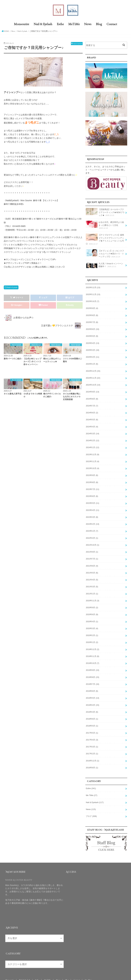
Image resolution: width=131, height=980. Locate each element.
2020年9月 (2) (92, 599)
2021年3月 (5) (92, 579)
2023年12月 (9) (92, 450)
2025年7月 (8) (92, 321)
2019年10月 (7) (92, 653)
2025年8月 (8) (92, 314)
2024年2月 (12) (92, 436)
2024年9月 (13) (92, 389)
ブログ (91, 803)
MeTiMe (74, 25)
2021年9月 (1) (92, 545)
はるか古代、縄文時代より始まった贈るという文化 (105, 226)
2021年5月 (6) (92, 565)
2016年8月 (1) (92, 755)
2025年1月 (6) (92, 362)
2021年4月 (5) (92, 572)
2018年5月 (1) (92, 714)
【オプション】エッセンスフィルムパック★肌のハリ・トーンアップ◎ (105, 254)
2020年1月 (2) (92, 633)
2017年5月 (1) (92, 721)
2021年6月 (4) (92, 558)
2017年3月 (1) (92, 735)
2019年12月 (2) (92, 640)
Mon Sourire (26, 975)
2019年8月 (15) (92, 667)
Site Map (89, 967)
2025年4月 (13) (92, 341)
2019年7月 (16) (92, 674)
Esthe (60, 25)
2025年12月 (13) (93, 287)
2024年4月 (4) (92, 423)
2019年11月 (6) (92, 647)
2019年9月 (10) (92, 660)
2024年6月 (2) (92, 409)
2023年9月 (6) (92, 470)
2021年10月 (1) (92, 538)
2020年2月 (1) (92, 626)
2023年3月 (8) (92, 511)
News (88, 25)
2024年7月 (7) (92, 402)
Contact (112, 25)
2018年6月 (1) (92, 708)
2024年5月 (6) (92, 416)
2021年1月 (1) (92, 585)
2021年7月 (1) (92, 552)
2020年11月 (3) (92, 592)
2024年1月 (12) (92, 443)
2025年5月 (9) (92, 334)
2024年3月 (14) (92, 429)
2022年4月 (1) (92, 531)
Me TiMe (91, 783)
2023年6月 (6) (92, 491)
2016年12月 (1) (92, 748)
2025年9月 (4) (92, 307)
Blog (99, 25)
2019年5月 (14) (92, 687)
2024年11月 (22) (93, 375)
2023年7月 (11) (92, 484)
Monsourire (22, 25)
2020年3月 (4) (92, 619)
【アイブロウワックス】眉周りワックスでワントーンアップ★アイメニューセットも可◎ (105, 240)
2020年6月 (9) (92, 606)
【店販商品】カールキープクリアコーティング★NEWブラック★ (105, 213)
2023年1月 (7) (92, 524)
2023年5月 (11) (92, 497)
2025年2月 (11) (92, 355)
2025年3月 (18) (92, 348)
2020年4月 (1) (92, 613)
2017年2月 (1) (92, 742)
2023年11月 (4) (92, 457)
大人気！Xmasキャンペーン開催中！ (105, 265)
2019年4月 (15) (92, 694)
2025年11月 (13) (93, 294)
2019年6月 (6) (92, 681)
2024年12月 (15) (93, 368)
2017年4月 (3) (92, 728)
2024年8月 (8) (92, 396)
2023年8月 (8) (92, 477)
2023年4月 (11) (92, 504)
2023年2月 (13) (92, 518)
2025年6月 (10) (92, 328)
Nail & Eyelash (43, 25)
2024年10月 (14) (93, 382)
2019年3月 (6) (92, 701)
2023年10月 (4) (92, 463)
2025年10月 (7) (92, 300)
